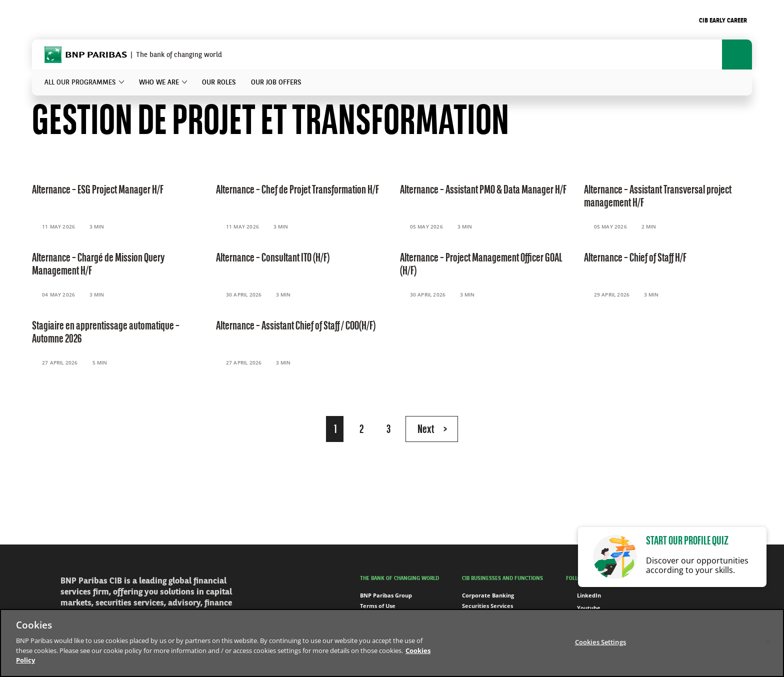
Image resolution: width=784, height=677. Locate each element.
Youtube (583, 608)
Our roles (219, 82)
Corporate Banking (488, 595)
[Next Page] (432, 429)
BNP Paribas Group (386, 595)
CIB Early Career (723, 21)
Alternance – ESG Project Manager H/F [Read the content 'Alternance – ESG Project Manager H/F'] (98, 190)
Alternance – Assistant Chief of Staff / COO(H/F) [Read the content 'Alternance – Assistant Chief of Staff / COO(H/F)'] (296, 326)
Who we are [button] (159, 82)
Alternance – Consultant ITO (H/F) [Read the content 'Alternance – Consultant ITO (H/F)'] (273, 258)
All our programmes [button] (80, 82)
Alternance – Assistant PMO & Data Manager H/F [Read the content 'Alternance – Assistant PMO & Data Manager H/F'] (483, 190)
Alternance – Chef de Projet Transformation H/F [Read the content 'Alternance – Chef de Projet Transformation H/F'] (297, 190)
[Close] (768, 641)
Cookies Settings (600, 641)
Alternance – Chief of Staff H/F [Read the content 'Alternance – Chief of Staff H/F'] (635, 258)
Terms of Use (378, 606)
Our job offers (276, 82)
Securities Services (487, 606)
